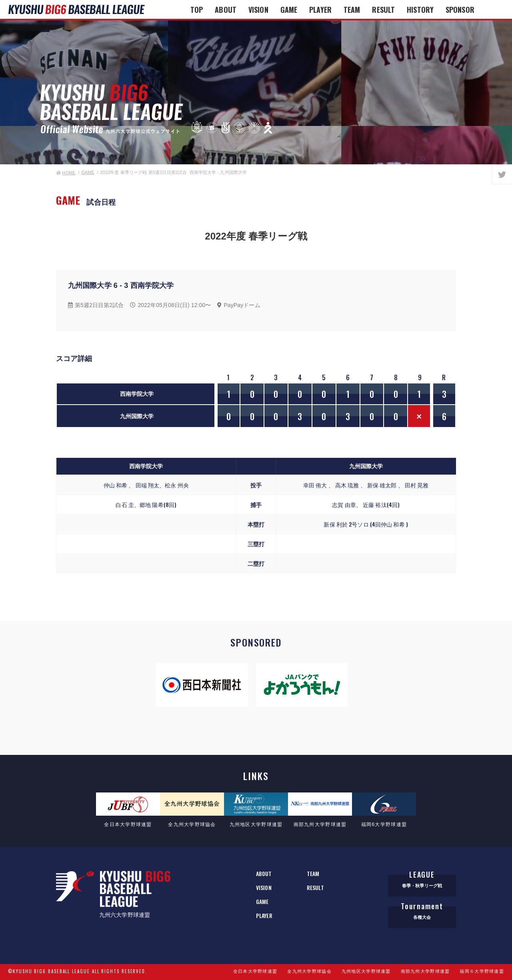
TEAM (352, 10)
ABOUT (226, 10)
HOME (66, 173)
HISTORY (420, 10)
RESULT (383, 10)
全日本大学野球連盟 (255, 971)
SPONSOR (460, 10)
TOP (197, 10)
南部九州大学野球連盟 (425, 971)
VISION (258, 10)
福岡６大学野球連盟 (482, 971)
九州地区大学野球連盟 (366, 971)
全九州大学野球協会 (309, 971)
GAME (289, 10)
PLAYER (320, 10)
